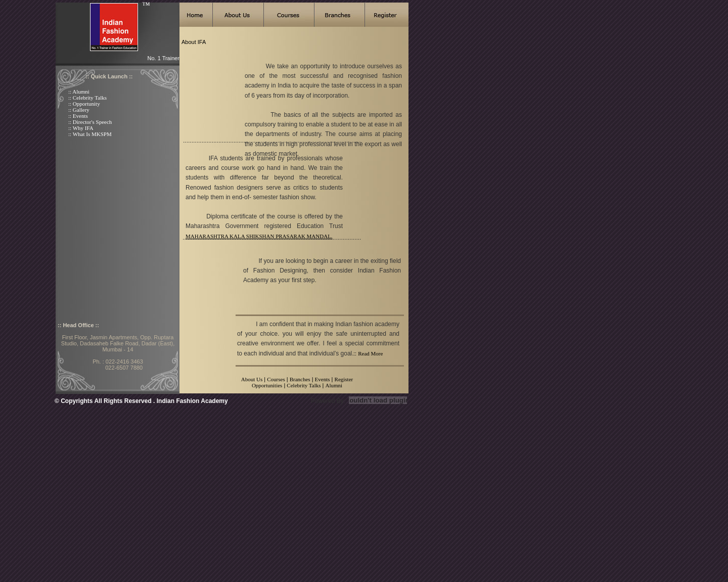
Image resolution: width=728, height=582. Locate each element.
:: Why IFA (81, 128)
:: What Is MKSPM (90, 134)
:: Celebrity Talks (87, 98)
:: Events (78, 116)
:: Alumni (79, 92)
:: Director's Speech (90, 122)
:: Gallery (79, 110)
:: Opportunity (84, 104)
